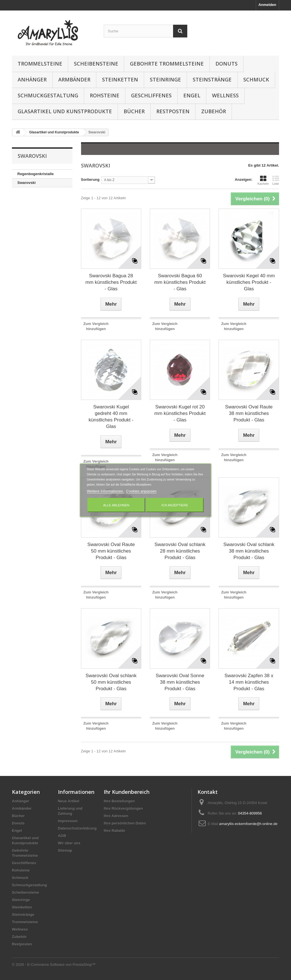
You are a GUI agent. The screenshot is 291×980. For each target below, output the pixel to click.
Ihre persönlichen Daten (125, 823)
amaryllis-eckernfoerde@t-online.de (248, 824)
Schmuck (256, 79)
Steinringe (165, 79)
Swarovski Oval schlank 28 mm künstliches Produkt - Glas (180, 551)
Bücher (134, 111)
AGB (62, 836)
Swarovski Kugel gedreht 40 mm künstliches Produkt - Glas (111, 417)
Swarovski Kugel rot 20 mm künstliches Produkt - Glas (180, 413)
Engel (192, 95)
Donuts (226, 64)
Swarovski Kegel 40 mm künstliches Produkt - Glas (249, 282)
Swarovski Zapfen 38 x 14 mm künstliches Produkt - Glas (249, 682)
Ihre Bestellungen (119, 801)
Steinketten (120, 79)
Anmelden (267, 5)
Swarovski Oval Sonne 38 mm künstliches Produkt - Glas (180, 682)
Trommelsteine (40, 64)
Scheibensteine (96, 64)
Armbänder (74, 79)
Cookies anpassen (141, 491)
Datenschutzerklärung (77, 828)
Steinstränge (212, 79)
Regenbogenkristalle (36, 174)
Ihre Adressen (116, 816)
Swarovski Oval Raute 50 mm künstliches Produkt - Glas (111, 551)
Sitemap (65, 850)
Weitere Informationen (106, 491)
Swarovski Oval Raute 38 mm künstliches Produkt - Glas (249, 413)
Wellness (225, 95)
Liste (276, 180)
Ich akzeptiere (175, 505)
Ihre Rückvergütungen (123, 808)
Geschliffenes (151, 95)
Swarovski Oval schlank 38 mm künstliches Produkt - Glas (249, 551)
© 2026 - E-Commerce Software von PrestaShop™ (54, 965)
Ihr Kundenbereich (127, 792)
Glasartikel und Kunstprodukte (65, 111)
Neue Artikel (69, 801)
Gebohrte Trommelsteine (167, 64)
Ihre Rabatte (114, 831)
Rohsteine (105, 95)
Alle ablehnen (116, 505)
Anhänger (32, 79)
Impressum (68, 821)
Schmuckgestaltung (48, 95)
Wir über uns (69, 843)
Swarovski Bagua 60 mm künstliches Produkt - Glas (180, 282)
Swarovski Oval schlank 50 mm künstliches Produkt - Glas (111, 682)
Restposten (173, 111)
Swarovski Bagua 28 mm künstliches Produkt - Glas (111, 282)
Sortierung (90, 180)
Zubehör (214, 111)
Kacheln (263, 180)
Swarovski (26, 183)
